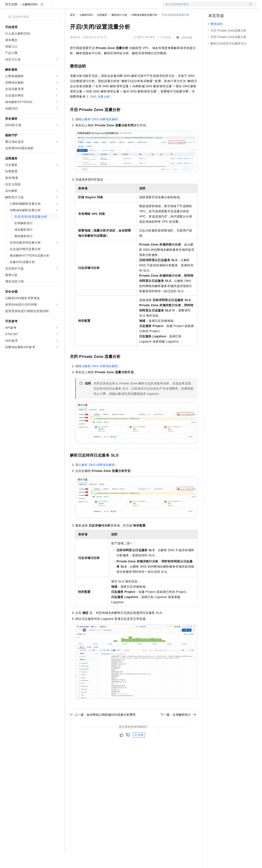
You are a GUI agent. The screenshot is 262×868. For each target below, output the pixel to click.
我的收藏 (187, 51)
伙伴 (117, 7)
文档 (204, 7)
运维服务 (102, 29)
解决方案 (69, 7)
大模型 (44, 7)
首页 (73, 29)
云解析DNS (30, 18)
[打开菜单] (7, 7)
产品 (56, 7)
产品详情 (166, 51)
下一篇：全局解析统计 (178, 728)
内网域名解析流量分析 (144, 29)
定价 (93, 7)
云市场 (105, 7)
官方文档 (11, 18)
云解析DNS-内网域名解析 (100, 133)
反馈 (139, 749)
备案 (213, 7)
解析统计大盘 (119, 29)
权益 (83, 7)
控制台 (223, 7)
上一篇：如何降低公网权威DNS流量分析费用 (103, 728)
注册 (234, 7)
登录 (249, 7)
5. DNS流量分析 (98, 110)
